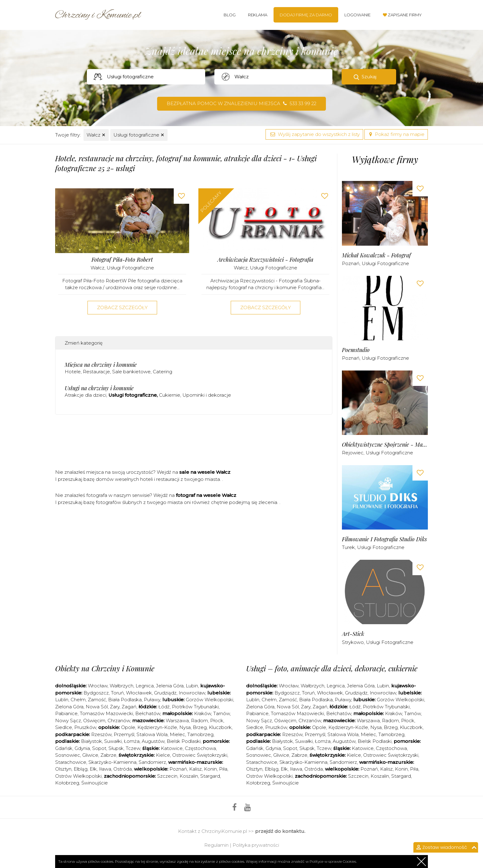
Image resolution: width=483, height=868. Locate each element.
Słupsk (116, 748)
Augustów (153, 741)
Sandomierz (152, 762)
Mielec (177, 734)
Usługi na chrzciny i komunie (99, 388)
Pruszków (85, 727)
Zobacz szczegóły (122, 307)
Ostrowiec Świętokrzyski (200, 755)
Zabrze (108, 755)
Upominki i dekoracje (207, 395)
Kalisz (195, 769)
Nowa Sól (97, 707)
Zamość (97, 700)
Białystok (91, 741)
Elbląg (81, 769)
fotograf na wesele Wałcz (206, 495)
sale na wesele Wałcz (205, 472)
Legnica (145, 686)
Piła (223, 769)
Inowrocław (192, 693)
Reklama (258, 15)
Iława (105, 769)
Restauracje (96, 372)
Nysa (185, 727)
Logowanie (357, 15)
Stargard (210, 776)
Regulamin (216, 845)
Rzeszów (101, 734)
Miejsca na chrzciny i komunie (101, 365)
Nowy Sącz (68, 721)
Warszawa (177, 721)
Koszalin (189, 776)
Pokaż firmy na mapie (396, 134)
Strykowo (353, 642)
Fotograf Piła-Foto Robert (122, 260)
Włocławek (139, 693)
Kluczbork (220, 727)
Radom (199, 721)
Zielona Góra (69, 707)
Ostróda (123, 769)
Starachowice (71, 762)
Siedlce (64, 727)
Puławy (152, 700)
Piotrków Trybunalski (195, 707)
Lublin (62, 700)
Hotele (73, 372)
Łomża (132, 741)
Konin (210, 769)
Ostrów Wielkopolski (78, 776)
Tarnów (221, 713)
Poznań (351, 263)
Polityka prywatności (256, 845)
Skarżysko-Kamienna (112, 762)
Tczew (133, 748)
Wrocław (98, 686)
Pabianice (66, 713)
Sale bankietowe (131, 372)
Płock (217, 721)
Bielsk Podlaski (184, 741)
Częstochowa (200, 748)
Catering (162, 372)
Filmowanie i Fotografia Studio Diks (384, 539)
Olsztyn (63, 769)
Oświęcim (94, 721)
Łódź (164, 707)
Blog (230, 15)
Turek (348, 547)
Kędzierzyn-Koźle (157, 727)
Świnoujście (95, 783)
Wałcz (96, 135)
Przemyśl (124, 734)
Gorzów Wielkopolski (209, 700)
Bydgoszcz (96, 693)
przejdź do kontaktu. (280, 831)
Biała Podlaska (125, 700)
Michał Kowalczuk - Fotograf (376, 255)
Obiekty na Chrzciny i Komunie (105, 668)
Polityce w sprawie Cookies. (333, 861)
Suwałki (113, 741)
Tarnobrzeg (200, 734)
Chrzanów (119, 721)
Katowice (172, 748)
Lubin (192, 686)
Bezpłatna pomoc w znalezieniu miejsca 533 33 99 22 (241, 103)
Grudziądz (165, 693)
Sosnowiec (68, 755)
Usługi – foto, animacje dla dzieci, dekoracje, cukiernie (332, 668)
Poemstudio (356, 350)
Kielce (163, 755)
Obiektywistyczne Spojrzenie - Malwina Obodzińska (385, 445)
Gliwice (90, 755)
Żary (115, 707)
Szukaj (369, 77)
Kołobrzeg (67, 783)
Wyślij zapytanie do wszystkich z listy (314, 134)
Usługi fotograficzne (139, 135)
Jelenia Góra (170, 686)
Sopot (99, 748)
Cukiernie (170, 395)
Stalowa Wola (152, 734)
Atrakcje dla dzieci (85, 395)
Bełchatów (148, 713)
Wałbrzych (122, 686)
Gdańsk (64, 748)
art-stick (353, 634)
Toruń (117, 693)
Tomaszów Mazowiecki (106, 713)
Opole (128, 727)
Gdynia (82, 748)
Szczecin (167, 776)
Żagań (129, 707)
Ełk (93, 769)
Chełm (78, 700)
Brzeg (200, 727)
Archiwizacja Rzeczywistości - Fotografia (265, 260)
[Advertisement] (194, 444)
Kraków (203, 713)
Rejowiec (353, 453)
